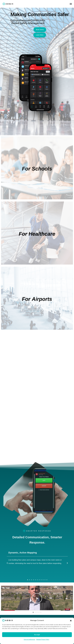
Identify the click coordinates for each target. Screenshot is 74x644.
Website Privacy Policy (43, 639)
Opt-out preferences (29, 639)
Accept (37, 635)
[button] (71, 620)
